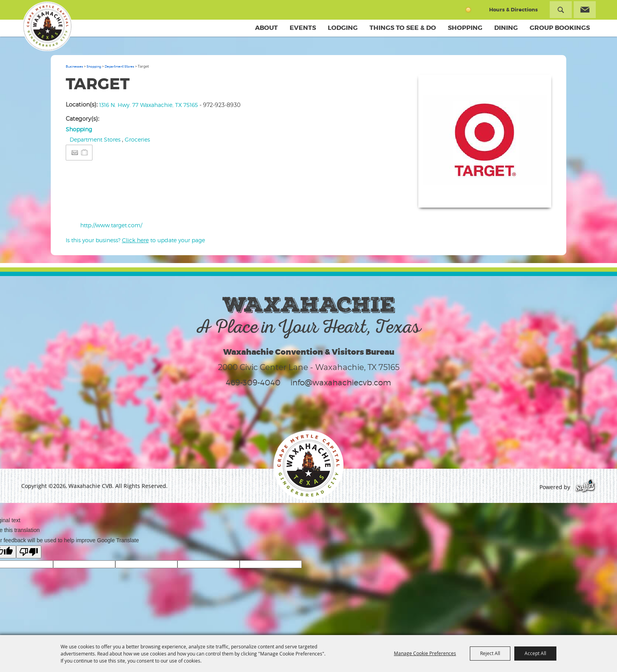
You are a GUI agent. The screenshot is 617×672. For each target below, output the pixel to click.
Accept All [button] (535, 653)
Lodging (343, 28)
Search (561, 10)
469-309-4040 (253, 383)
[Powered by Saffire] (585, 487)
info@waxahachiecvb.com (341, 383)
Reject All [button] (490, 653)
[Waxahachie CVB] (46, 28)
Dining (506, 28)
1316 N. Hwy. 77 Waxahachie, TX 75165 (149, 105)
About (266, 28)
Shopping (465, 28)
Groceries (137, 139)
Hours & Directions (514, 10)
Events (303, 28)
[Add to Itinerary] (85, 152)
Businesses (74, 66)
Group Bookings (560, 28)
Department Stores (119, 66)
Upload (536, 197)
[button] (485, 141)
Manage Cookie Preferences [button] (425, 653)
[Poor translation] (29, 552)
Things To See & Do (403, 28)
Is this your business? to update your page (135, 240)
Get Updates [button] (585, 10)
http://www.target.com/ (111, 225)
